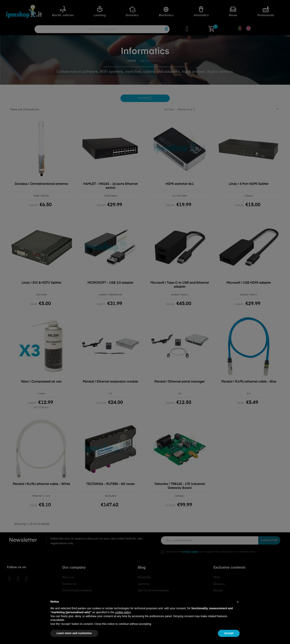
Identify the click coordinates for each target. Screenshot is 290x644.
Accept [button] (229, 633)
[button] (238, 602)
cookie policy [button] (123, 612)
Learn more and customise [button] (74, 633)
